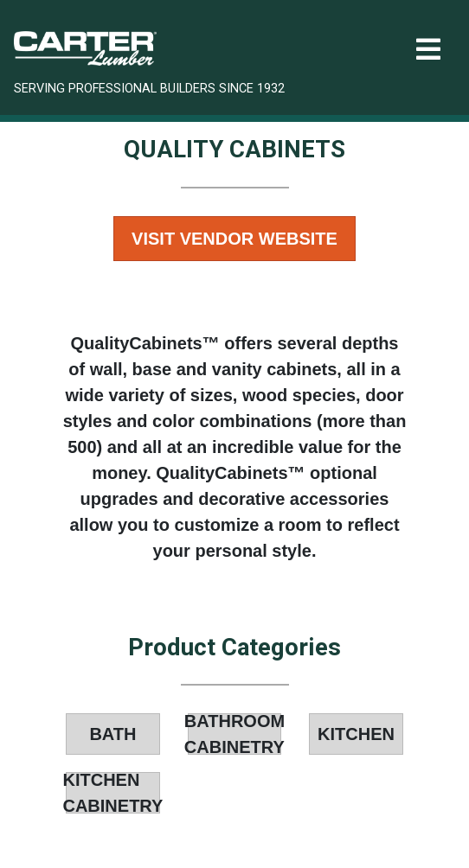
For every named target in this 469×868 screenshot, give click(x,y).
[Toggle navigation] (428, 50)
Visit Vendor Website (234, 239)
